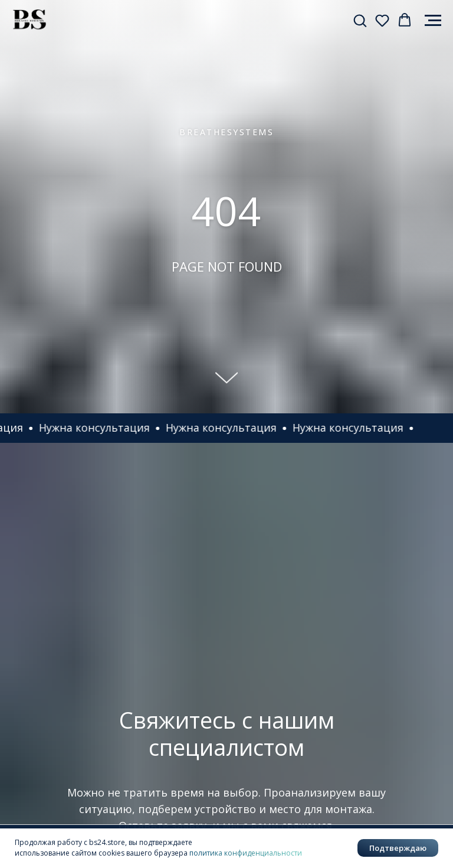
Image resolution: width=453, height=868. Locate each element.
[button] (360, 20)
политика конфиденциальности (246, 853)
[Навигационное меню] (433, 21)
